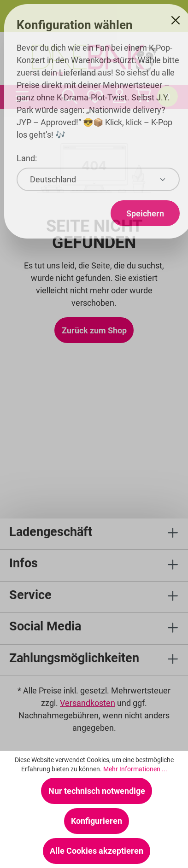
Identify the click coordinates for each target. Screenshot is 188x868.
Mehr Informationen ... (135, 769)
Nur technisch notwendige (97, 791)
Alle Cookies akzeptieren (97, 851)
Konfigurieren (97, 821)
